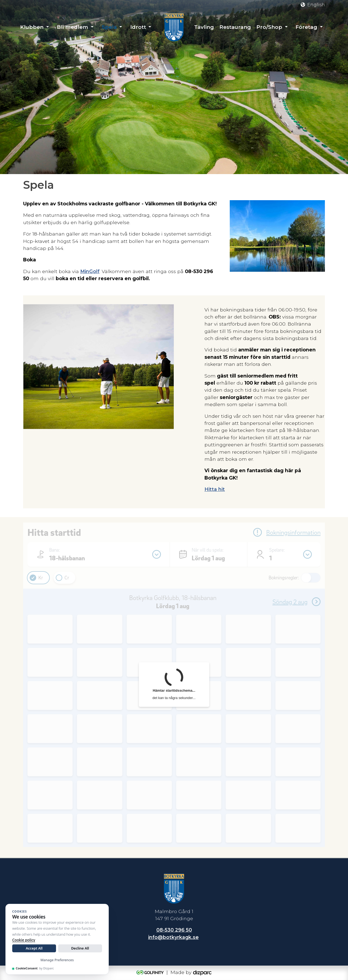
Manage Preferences (57, 960)
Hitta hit (215, 489)
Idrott (138, 27)
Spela (109, 27)
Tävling (204, 27)
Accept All (34, 948)
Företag (306, 27)
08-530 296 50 (174, 930)
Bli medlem (72, 27)
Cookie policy (24, 940)
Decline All (80, 948)
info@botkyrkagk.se (173, 937)
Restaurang (235, 27)
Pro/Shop (269, 27)
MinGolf (90, 271)
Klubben (32, 27)
